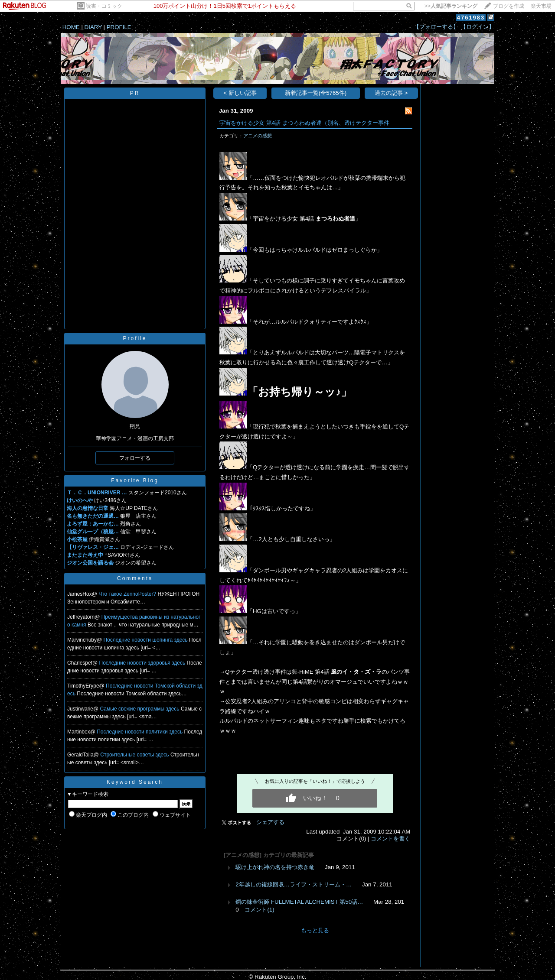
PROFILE (119, 27)
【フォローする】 (436, 27)
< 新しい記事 (240, 93)
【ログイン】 (477, 27)
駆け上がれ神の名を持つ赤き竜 (275, 867)
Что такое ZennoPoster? (128, 594)
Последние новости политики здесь (140, 732)
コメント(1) (259, 910)
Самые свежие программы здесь (140, 709)
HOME (71, 27)
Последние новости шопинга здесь (147, 640)
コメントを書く (390, 839)
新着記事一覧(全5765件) (316, 93)
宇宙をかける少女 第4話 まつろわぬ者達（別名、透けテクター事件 (304, 123)
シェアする (270, 822)
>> (451, 6)
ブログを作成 (509, 6)
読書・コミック (104, 6)
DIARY (93, 27)
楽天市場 (541, 6)
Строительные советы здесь (135, 755)
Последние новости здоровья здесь (143, 663)
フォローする (135, 458)
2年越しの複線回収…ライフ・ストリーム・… (294, 884)
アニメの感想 (258, 136)
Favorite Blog (135, 480)
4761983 (471, 18)
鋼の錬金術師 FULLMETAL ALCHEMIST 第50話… (299, 902)
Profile (135, 338)
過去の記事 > (391, 93)
